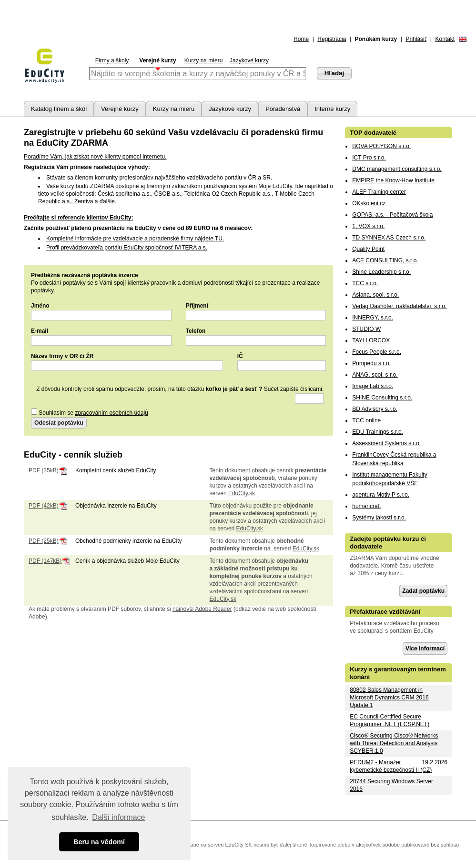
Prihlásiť (416, 39)
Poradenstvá (283, 109)
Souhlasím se (90, 413)
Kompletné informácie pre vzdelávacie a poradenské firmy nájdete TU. (135, 239)
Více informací (425, 649)
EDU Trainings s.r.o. (378, 432)
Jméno (40, 306)
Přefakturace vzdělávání (385, 612)
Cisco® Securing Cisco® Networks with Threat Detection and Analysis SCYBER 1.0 (394, 743)
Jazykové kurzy (249, 60)
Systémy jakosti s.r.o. (379, 518)
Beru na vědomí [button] (99, 842)
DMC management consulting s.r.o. (397, 169)
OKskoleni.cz (369, 203)
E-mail (40, 331)
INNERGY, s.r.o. (373, 318)
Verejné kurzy (157, 60)
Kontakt (445, 39)
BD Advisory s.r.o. (375, 409)
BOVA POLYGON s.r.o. (381, 146)
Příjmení (197, 306)
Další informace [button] (118, 817)
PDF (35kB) (44, 470)
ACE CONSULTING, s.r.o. (385, 260)
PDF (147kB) (45, 561)
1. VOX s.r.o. (368, 226)
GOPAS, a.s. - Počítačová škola (392, 215)
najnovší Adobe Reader (202, 609)
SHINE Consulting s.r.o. (382, 398)
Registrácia (332, 39)
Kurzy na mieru (204, 60)
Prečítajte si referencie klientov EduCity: (78, 218)
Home (301, 39)
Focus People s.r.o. (377, 352)
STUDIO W (366, 329)
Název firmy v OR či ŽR (62, 356)
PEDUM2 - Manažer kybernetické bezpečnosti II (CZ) (391, 766)
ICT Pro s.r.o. (369, 158)
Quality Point (368, 249)
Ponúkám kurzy (376, 39)
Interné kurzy (332, 109)
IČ (240, 356)
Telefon (196, 331)
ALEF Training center (379, 192)
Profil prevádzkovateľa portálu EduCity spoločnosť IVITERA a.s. (127, 248)
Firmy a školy (112, 60)
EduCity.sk (242, 493)
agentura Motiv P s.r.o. (381, 495)
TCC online (366, 420)
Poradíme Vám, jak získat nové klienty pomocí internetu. (95, 157)
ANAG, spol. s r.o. (375, 375)
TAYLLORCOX (371, 340)
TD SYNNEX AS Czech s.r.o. (389, 238)
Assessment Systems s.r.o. (386, 443)
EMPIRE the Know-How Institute (393, 180)
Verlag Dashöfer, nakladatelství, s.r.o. (399, 306)
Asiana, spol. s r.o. (375, 295)
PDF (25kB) (44, 541)
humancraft (366, 506)
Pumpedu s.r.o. (371, 363)
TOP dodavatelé (373, 133)
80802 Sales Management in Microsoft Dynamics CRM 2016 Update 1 (389, 698)
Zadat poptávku (423, 591)
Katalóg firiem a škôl (59, 109)
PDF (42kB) (44, 506)
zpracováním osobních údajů (111, 413)
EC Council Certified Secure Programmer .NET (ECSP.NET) (390, 720)
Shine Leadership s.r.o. (381, 272)
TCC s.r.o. (365, 283)
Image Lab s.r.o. (373, 386)
